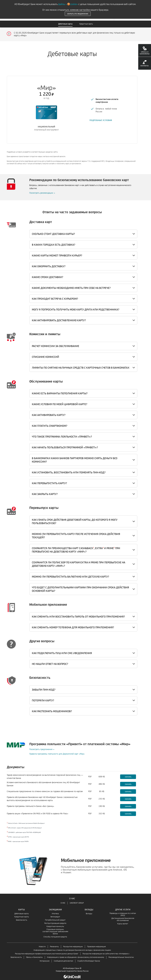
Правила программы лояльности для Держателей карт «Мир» (57, 751)
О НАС (63, 900)
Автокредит (55, 914)
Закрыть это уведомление (78, 14)
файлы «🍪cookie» (68, 4)
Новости (42, 944)
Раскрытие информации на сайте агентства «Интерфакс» (106, 951)
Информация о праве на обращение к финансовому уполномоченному (76, 954)
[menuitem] (145, 51)
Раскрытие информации (73, 944)
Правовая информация (96, 944)
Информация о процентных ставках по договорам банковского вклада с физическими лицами (72, 947)
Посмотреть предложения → (42, 746)
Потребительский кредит (55, 917)
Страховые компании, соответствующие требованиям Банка (55, 928)
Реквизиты (54, 944)
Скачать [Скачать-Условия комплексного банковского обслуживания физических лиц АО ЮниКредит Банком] (128, 781)
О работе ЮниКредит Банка (89, 958)
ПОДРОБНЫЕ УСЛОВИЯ (101, 119)
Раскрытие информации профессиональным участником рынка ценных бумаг (47, 951)
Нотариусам (45, 958)
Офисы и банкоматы (34, 954)
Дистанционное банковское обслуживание (123, 916)
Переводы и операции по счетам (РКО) (123, 911)
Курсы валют (123, 921)
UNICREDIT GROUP (77, 900)
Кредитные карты (86, 24)
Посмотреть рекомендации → (42, 190)
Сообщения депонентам (63, 958)
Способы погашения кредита (55, 934)
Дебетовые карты (65, 24)
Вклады (89, 911)
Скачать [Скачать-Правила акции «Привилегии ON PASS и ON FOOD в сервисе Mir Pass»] (128, 811)
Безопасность (22, 917)
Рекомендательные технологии (121, 954)
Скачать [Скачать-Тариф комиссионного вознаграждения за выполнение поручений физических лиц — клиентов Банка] (128, 774)
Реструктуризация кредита (55, 920)
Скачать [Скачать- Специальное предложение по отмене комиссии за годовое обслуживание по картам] (128, 788)
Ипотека (55, 911)
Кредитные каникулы (55, 923)
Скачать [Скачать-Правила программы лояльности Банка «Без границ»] (128, 803)
